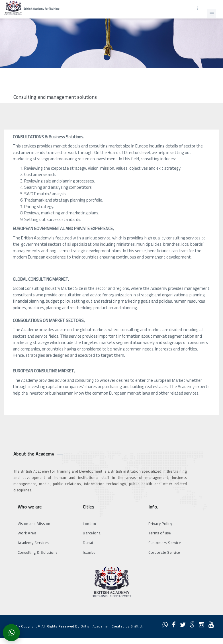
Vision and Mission (34, 524)
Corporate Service (164, 552)
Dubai (88, 543)
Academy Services (33, 543)
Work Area (27, 533)
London (89, 524)
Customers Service (165, 543)
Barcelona (92, 533)
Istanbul (90, 552)
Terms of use (160, 533)
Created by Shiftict (127, 626)
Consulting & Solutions (38, 552)
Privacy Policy (160, 524)
